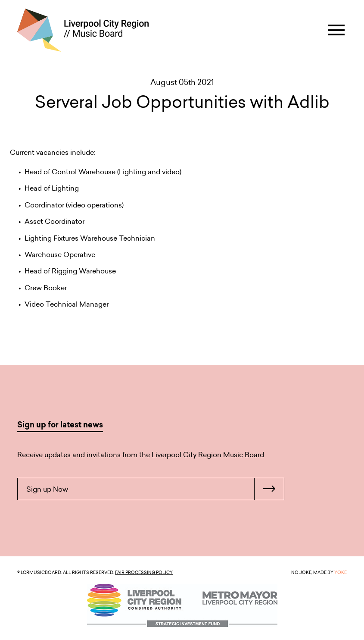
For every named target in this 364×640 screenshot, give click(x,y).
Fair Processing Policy (144, 572)
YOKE (341, 572)
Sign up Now (155, 489)
